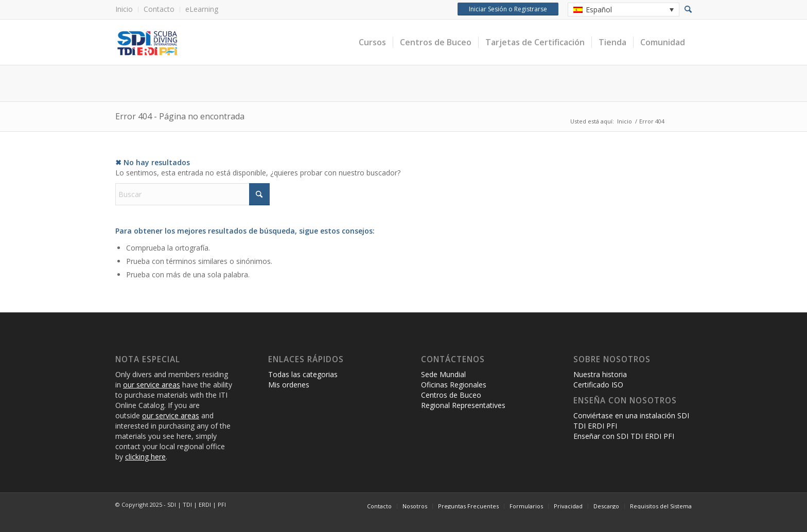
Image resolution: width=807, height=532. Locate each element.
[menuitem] (127, 10)
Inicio (124, 9)
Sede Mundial (443, 374)
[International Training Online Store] (231, 42)
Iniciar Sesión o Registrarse (507, 9)
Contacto (159, 9)
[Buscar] (192, 194)
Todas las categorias (303, 374)
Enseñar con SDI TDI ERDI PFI (624, 436)
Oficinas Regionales (454, 385)
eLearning (202, 9)
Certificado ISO (598, 385)
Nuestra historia (600, 374)
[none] (624, 10)
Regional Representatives (463, 405)
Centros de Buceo (451, 395)
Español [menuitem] (599, 10)
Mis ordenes (289, 385)
